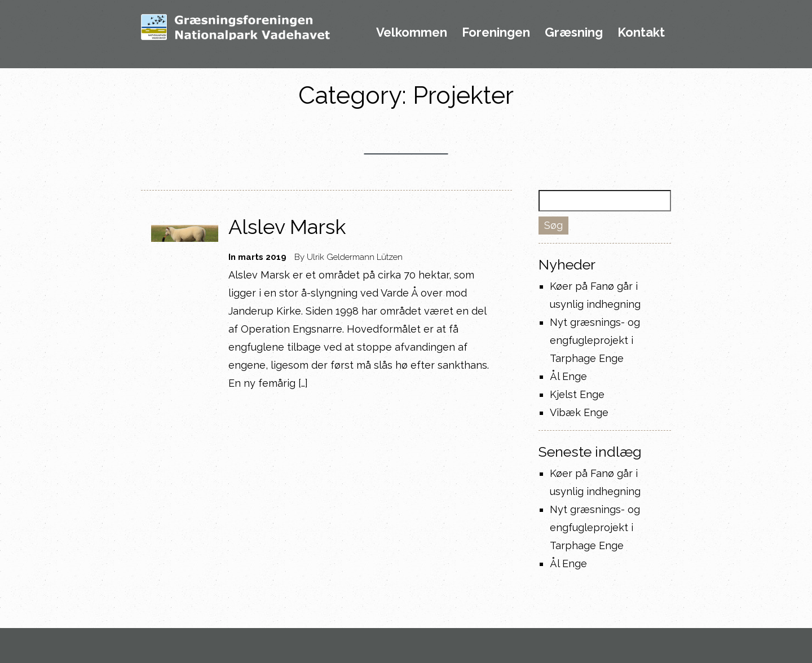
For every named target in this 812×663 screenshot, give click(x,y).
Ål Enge (568, 376)
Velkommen (412, 33)
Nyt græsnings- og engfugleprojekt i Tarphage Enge (595, 340)
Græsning (574, 33)
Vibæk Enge (579, 412)
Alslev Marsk (287, 227)
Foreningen (496, 33)
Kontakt (641, 33)
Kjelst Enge (577, 394)
